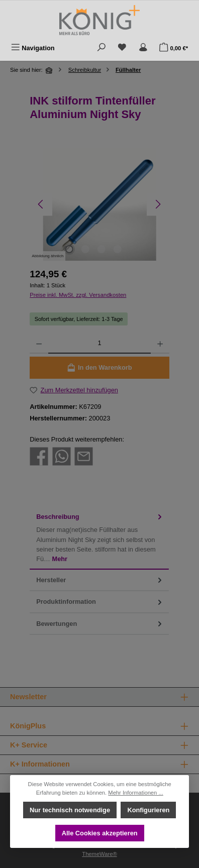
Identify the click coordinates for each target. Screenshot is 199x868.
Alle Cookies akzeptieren (100, 833)
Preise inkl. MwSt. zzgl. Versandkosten (78, 295)
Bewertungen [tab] (100, 624)
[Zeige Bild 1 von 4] (69, 249)
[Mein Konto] (143, 48)
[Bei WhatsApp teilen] (62, 456)
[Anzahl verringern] (39, 344)
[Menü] (33, 48)
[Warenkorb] (174, 48)
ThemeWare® (99, 854)
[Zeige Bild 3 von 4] (102, 249)
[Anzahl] (99, 344)
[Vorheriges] (41, 204)
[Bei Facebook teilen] (39, 456)
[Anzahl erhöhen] (160, 344)
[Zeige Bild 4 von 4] (118, 249)
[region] (99, 204)
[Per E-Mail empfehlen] (84, 456)
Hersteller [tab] (100, 580)
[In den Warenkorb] (99, 368)
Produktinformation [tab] (100, 602)
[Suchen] (102, 48)
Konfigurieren (148, 810)
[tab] (99, 538)
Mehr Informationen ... (135, 793)
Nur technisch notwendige (70, 810)
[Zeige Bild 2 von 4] (85, 249)
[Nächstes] (158, 204)
